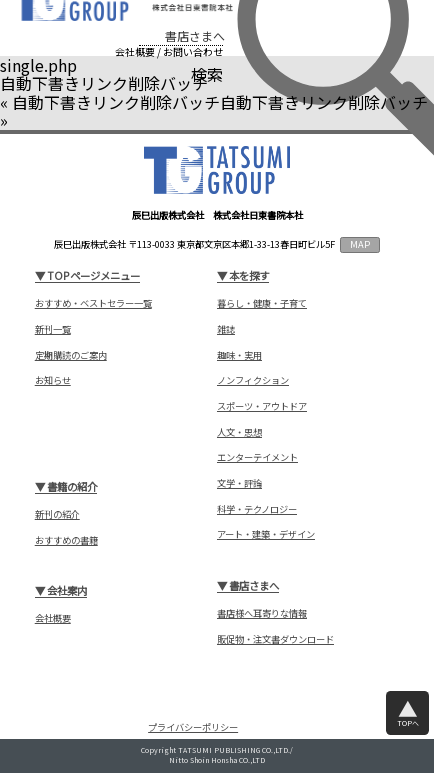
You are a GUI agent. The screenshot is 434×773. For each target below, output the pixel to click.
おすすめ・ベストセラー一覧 (93, 303)
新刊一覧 (53, 329)
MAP (360, 244)
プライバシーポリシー (193, 727)
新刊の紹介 (57, 514)
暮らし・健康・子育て (262, 303)
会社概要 (135, 52)
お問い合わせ (193, 52)
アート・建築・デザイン (266, 534)
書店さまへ (195, 36)
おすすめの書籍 (66, 540)
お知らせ (53, 380)
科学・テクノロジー (257, 509)
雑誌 (226, 329)
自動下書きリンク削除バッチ (116, 102)
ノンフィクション (253, 380)
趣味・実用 (239, 355)
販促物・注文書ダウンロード (275, 639)
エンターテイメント (257, 457)
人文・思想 (239, 432)
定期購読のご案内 (71, 355)
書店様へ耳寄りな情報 (262, 613)
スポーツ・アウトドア (262, 406)
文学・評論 (239, 483)
